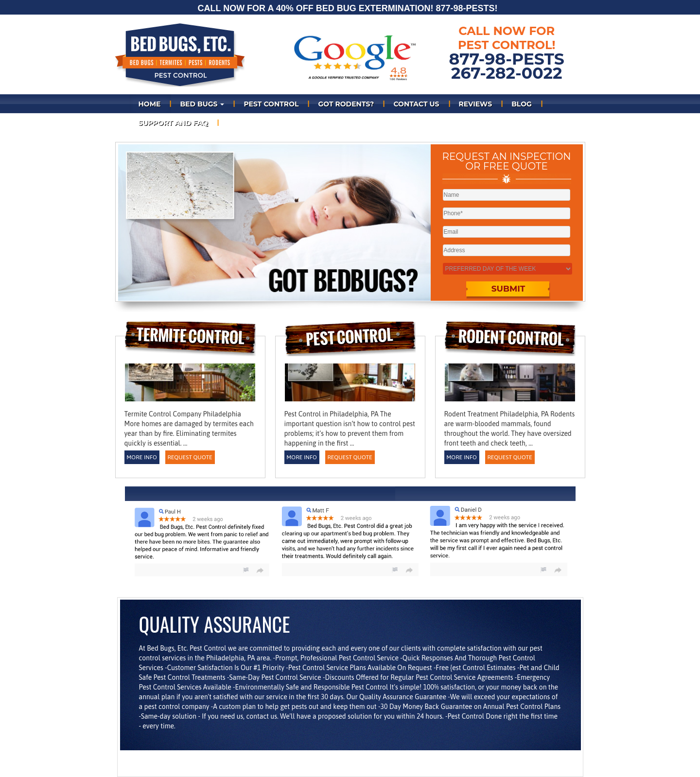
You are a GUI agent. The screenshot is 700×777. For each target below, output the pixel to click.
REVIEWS (476, 104)
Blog (522, 104)
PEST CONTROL (271, 104)
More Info (141, 457)
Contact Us (416, 104)
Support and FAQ (173, 123)
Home (150, 104)
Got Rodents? (346, 104)
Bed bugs (202, 104)
